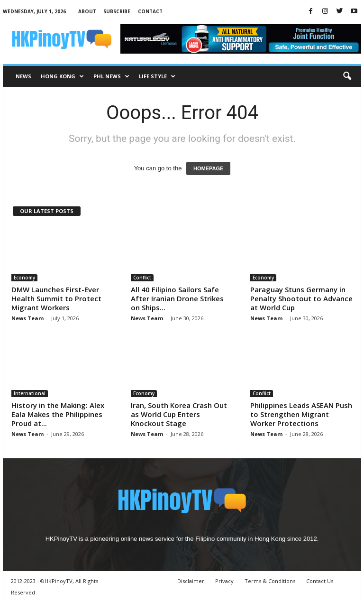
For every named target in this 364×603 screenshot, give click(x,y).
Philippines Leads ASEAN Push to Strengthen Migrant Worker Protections (301, 414)
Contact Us (320, 581)
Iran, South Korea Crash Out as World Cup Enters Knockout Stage (179, 414)
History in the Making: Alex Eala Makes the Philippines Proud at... (58, 414)
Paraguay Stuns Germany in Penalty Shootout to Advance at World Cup (301, 298)
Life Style (157, 76)
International (30, 393)
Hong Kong (62, 76)
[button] (347, 76)
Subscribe (117, 11)
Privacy (224, 581)
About (87, 11)
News (23, 76)
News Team (27, 318)
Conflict (142, 278)
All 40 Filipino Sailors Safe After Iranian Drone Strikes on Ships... (177, 298)
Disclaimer (191, 581)
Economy (24, 278)
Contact (150, 11)
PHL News (111, 76)
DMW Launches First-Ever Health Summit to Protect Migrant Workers (56, 298)
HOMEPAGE (208, 168)
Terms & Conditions (270, 581)
